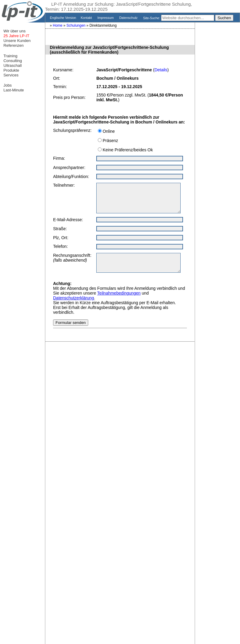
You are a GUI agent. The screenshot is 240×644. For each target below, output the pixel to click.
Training (10, 56)
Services (10, 75)
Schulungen (76, 25)
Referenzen (13, 45)
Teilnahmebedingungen (119, 293)
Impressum (106, 18)
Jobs (7, 85)
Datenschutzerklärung (73, 298)
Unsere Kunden (16, 41)
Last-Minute (13, 90)
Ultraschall (12, 65)
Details (161, 70)
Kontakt (87, 18)
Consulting (12, 61)
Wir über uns (14, 31)
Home (58, 25)
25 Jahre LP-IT (16, 36)
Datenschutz (129, 18)
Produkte (11, 70)
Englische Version (63, 18)
